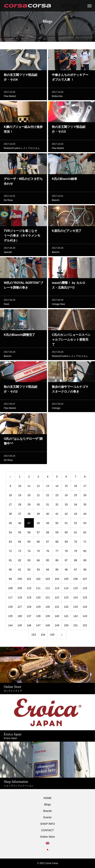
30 (38, 506)
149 (57, 627)
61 (76, 534)
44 (85, 515)
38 (29, 515)
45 (10, 524)
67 (48, 543)
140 (57, 617)
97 (76, 571)
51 (66, 524)
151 (76, 627)
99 (10, 580)
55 (20, 534)
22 (48, 497)
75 (38, 552)
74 (29, 552)
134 (85, 608)
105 (66, 580)
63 (10, 543)
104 (57, 580)
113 (57, 589)
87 (66, 562)
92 (29, 571)
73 (20, 552)
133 (76, 608)
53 (85, 524)
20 (29, 497)
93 (38, 571)
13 (48, 487)
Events (48, 817)
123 (66, 599)
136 (20, 617)
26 (85, 497)
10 (20, 487)
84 (38, 562)
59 (57, 534)
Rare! (7, 305)
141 (66, 617)
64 (20, 543)
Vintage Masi (58, 305)
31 (48, 506)
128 (29, 608)
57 (38, 534)
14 (57, 487)
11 (29, 487)
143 (85, 617)
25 (76, 497)
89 (85, 562)
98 (85, 571)
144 (10, 627)
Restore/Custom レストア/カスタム (22, 150)
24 (66, 497)
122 (57, 599)
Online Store (47, 837)
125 (85, 599)
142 (76, 617)
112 (48, 589)
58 (48, 534)
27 (10, 506)
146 (29, 627)
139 (48, 617)
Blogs (47, 804)
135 (10, 617)
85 (48, 562)
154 (43, 636)
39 (38, 515)
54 (10, 534)
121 (48, 599)
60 (66, 534)
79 (76, 552)
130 (48, 608)
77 (57, 552)
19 (20, 497)
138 (38, 617)
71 (85, 543)
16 (76, 487)
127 (20, 608)
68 (57, 543)
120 (38, 599)
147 (38, 627)
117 (10, 599)
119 (29, 599)
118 (20, 599)
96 (66, 571)
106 (76, 580)
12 (38, 487)
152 (85, 627)
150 (66, 627)
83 (29, 562)
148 (48, 627)
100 (20, 580)
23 (57, 497)
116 (85, 589)
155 (52, 636)
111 (38, 589)
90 (10, 571)
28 (20, 506)
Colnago (56, 409)
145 (20, 627)
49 (48, 524)
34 (76, 506)
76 (48, 552)
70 (76, 543)
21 (38, 497)
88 (76, 562)
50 (57, 524)
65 (29, 543)
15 (66, 487)
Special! (8, 253)
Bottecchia (57, 98)
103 (48, 580)
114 (66, 589)
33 (66, 506)
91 (20, 571)
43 (76, 515)
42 (66, 515)
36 (10, 515)
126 (10, 608)
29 (29, 506)
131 (57, 608)
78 (66, 552)
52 (76, 524)
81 (10, 562)
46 (20, 524)
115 (76, 589)
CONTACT (48, 830)
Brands (47, 811)
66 (38, 543)
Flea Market (10, 98)
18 (10, 497)
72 (10, 552)
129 (38, 608)
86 (57, 562)
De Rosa (8, 201)
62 (85, 534)
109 (20, 589)
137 (29, 617)
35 (85, 506)
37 (20, 515)
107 (85, 580)
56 (29, 534)
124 (76, 599)
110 (29, 589)
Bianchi (56, 201)
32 (57, 506)
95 (57, 571)
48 (38, 524)
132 (66, 608)
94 (48, 571)
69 (66, 543)
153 (34, 636)
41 (57, 515)
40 (48, 515)
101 (29, 580)
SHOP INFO (48, 824)
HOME (47, 798)
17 (85, 487)
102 (38, 580)
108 (10, 589)
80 (85, 552)
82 (20, 562)
